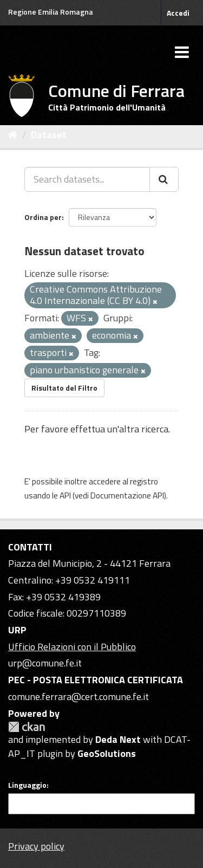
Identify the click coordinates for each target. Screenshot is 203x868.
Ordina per (43, 217)
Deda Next (118, 739)
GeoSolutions (107, 753)
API (65, 495)
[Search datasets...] (87, 179)
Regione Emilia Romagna (51, 12)
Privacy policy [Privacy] (36, 846)
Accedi (178, 13)
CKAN (27, 727)
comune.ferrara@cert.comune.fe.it (78, 697)
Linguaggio (27, 785)
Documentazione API (127, 495)
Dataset (49, 135)
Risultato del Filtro (64, 388)
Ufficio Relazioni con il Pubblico (72, 647)
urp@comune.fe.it (45, 663)
